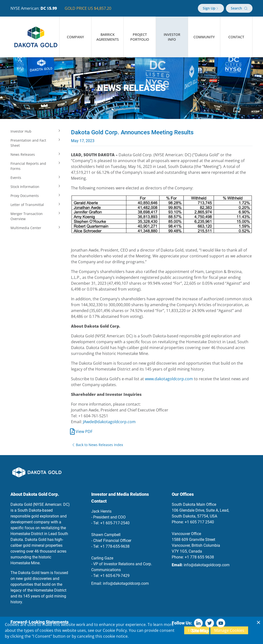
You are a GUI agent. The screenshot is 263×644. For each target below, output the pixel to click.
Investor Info (172, 37)
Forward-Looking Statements (40, 622)
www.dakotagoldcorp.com (169, 379)
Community (204, 37)
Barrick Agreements (108, 37)
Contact (236, 37)
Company (75, 37)
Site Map (200, 631)
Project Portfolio (140, 37)
